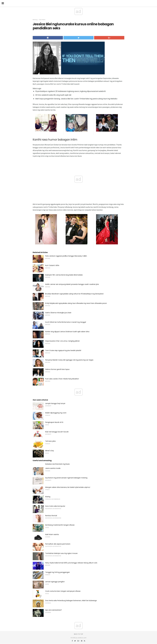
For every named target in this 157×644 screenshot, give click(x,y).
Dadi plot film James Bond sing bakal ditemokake (64, 275)
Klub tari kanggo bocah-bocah (57, 432)
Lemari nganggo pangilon (55, 582)
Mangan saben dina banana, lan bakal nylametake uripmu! (68, 487)
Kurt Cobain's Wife (52, 265)
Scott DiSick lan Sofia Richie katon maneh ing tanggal (66, 322)
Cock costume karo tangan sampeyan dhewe (63, 591)
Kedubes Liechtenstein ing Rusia (57, 464)
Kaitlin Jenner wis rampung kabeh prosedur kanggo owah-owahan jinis (72, 284)
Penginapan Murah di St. (54, 422)
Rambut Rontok (51, 516)
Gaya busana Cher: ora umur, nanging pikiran (62, 341)
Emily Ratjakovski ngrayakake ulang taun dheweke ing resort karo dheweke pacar (76, 303)
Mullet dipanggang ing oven (56, 413)
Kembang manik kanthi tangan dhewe (60, 525)
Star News (42, 20)
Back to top (78, 634)
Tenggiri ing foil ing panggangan (58, 572)
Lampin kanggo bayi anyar (55, 403)
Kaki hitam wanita (52, 534)
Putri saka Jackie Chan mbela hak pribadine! (62, 379)
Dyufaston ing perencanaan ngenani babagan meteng (66, 478)
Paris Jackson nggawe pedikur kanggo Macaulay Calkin (66, 256)
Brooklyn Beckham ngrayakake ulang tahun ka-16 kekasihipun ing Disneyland (74, 294)
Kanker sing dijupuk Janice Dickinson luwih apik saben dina (67, 332)
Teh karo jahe (50, 441)
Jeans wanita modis (53, 468)
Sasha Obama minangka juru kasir (58, 313)
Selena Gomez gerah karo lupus (57, 369)
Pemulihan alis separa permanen (58, 544)
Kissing (48, 497)
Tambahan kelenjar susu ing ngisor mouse (61, 553)
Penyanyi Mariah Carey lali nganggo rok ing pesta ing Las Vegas (69, 360)
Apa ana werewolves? (53, 610)
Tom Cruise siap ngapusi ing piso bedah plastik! (63, 350)
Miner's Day (50, 451)
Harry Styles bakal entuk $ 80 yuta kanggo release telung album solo (71, 563)
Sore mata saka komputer (55, 506)
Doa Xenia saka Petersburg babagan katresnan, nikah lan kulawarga (71, 601)
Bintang (35, 20)
